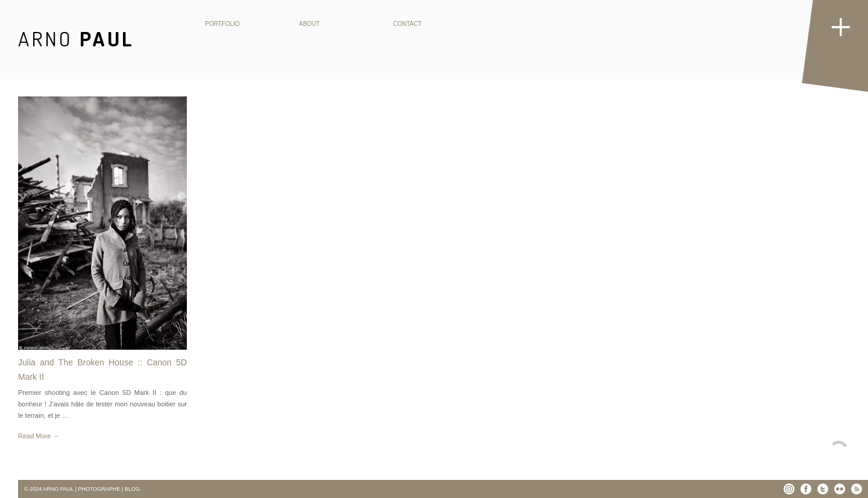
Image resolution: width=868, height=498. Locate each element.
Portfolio (222, 24)
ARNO (76, 38)
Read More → (39, 436)
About (309, 24)
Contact (407, 24)
